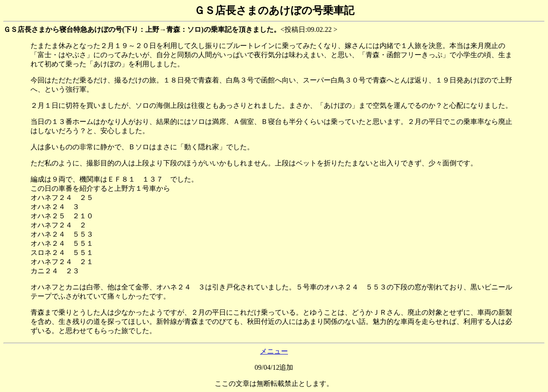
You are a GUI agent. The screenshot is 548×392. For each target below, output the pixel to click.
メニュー (274, 351)
